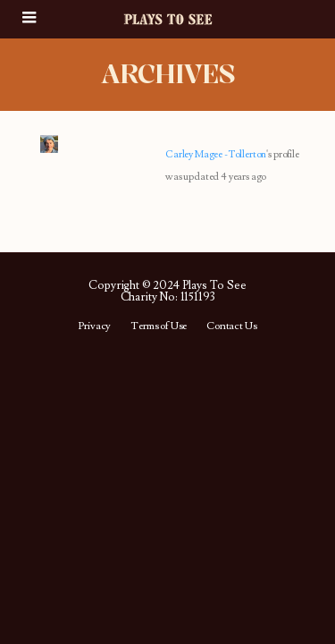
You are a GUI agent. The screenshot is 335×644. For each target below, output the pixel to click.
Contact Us (231, 326)
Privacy (94, 326)
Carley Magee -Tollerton (216, 154)
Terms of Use (159, 326)
